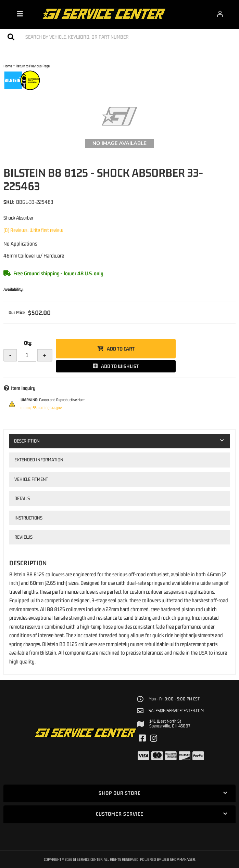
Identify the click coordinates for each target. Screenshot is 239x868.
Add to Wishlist (120, 366)
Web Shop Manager (178, 859)
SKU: (9, 202)
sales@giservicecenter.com (176, 711)
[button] (119, 37)
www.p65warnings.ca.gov (41, 408)
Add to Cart (121, 349)
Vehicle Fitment (31, 479)
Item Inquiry (23, 388)
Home (8, 66)
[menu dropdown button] (20, 14)
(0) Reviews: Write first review (33, 230)
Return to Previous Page (33, 66)
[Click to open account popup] (220, 14)
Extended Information (39, 460)
